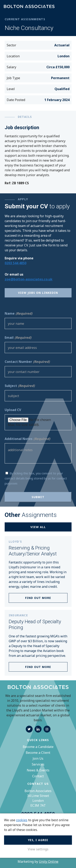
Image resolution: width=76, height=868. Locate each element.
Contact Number (27, 362)
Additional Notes (27, 439)
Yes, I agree (38, 840)
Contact (38, 776)
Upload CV (13, 410)
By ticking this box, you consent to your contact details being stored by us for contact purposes (36, 478)
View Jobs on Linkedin (38, 293)
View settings (38, 849)
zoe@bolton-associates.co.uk (29, 279)
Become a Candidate (38, 747)
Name (18, 313)
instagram (47, 729)
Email (18, 338)
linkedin (38, 729)
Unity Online (49, 862)
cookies (22, 820)
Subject (20, 386)
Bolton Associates (29, 7)
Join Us (38, 758)
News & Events (38, 770)
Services (38, 764)
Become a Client (38, 753)
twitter (29, 729)
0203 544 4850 (16, 263)
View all (38, 527)
